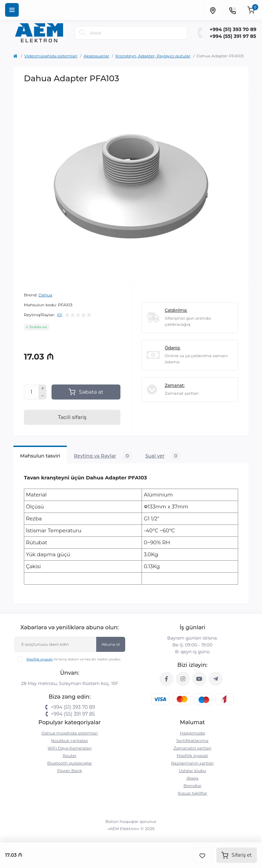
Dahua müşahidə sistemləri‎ (70, 733)
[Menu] (12, 10)
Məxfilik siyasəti (39, 659)
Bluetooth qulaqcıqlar (69, 763)
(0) (60, 315)
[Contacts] (232, 10)
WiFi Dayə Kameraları (70, 748)
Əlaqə (192, 778)
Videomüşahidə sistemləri (51, 56)
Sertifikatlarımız (192, 740)
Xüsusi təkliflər (193, 793)
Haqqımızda (192, 733)
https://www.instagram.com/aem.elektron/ (183, 679)
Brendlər (193, 786)
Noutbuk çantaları (70, 740)
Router (70, 755)
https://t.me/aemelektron (216, 679)
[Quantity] (31, 392)
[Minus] (43, 396)
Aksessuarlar (96, 56)
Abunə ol (111, 644)
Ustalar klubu (192, 771)
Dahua (45, 295)
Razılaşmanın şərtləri (192, 763)
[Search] (82, 33)
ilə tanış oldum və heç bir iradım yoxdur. (74, 659)
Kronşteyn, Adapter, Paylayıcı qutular (153, 56)
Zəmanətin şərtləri (193, 748)
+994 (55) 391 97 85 (233, 36)
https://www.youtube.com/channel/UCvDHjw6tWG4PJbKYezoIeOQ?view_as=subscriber (199, 679)
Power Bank (70, 771)
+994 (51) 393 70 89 (233, 29)
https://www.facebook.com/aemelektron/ (166, 679)
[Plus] (43, 388)
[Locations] (213, 10)
